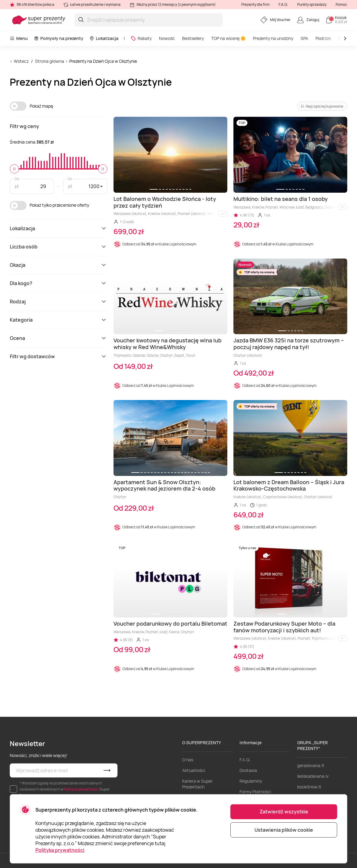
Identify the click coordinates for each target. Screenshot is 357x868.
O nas (188, 760)
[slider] (14, 169)
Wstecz (21, 61)
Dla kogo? (59, 283)
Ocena (59, 338)
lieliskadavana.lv (313, 776)
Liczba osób (59, 247)
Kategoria (59, 320)
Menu (19, 38)
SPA (304, 38)
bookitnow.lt (309, 787)
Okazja (59, 265)
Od (17, 179)
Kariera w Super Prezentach (197, 784)
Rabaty (141, 38)
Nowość (167, 38)
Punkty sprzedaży (312, 4)
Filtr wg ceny (24, 126)
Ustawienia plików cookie (284, 830)
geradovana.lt (311, 765)
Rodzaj (59, 302)
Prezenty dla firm (255, 4)
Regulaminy (251, 781)
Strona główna (50, 61)
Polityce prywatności (81, 789)
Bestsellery (193, 38)
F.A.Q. (283, 4)
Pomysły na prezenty (59, 38)
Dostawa (248, 770)
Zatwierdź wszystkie (284, 812)
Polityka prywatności (60, 850)
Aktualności (194, 770)
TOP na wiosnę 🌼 (228, 38)
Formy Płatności (255, 792)
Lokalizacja (104, 38)
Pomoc (341, 4)
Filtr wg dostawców (59, 356)
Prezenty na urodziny (273, 38)
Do (70, 179)
